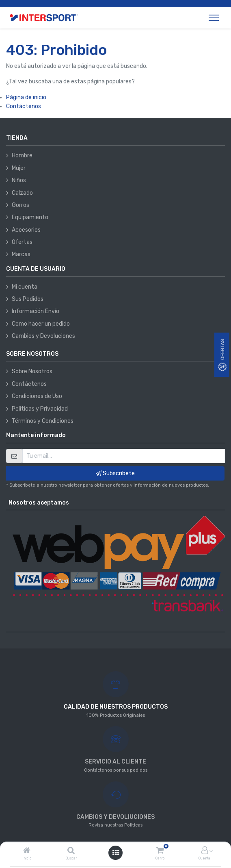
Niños (19, 180)
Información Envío (36, 311)
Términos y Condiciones (43, 421)
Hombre (22, 156)
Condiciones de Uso (37, 396)
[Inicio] (27, 851)
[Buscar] (71, 851)
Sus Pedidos (28, 299)
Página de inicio (26, 97)
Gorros (21, 205)
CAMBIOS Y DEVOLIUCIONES (115, 817)
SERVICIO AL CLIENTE (115, 762)
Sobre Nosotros (32, 371)
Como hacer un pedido (41, 324)
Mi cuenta (25, 287)
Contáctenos (24, 106)
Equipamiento (30, 217)
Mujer (19, 168)
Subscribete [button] (115, 473)
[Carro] (160, 851)
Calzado (22, 193)
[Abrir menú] (116, 853)
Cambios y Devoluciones (43, 336)
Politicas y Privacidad (40, 409)
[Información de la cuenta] (205, 851)
